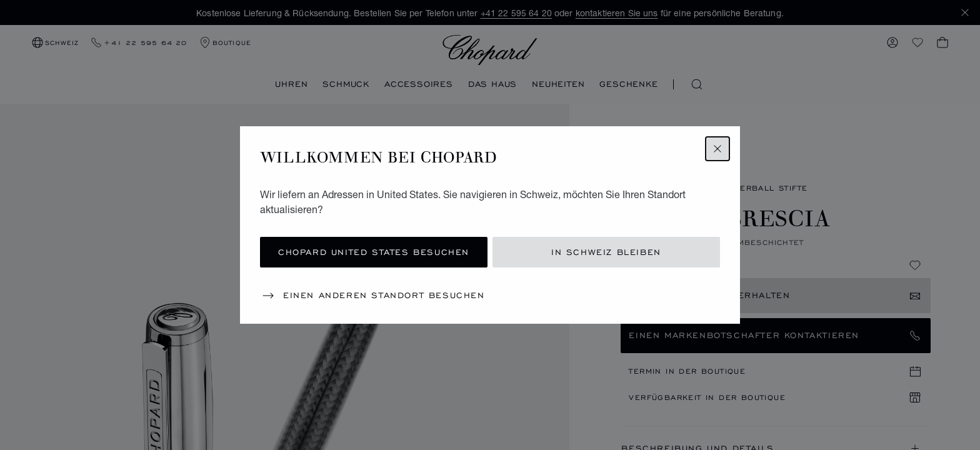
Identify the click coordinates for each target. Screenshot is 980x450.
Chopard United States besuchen (374, 252)
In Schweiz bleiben (606, 252)
